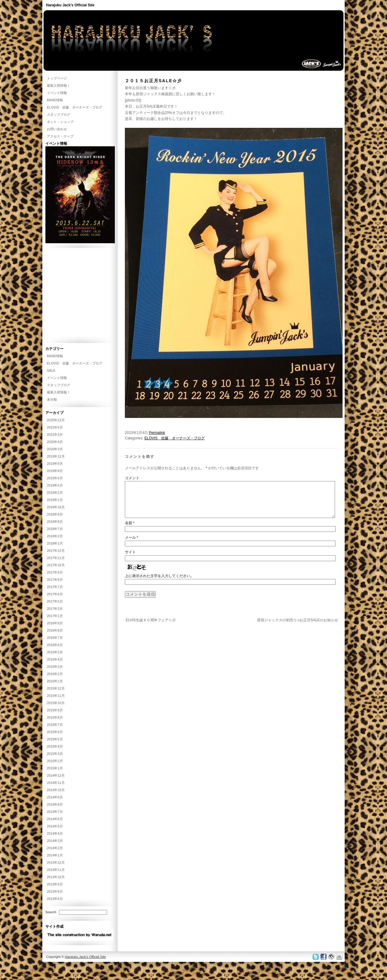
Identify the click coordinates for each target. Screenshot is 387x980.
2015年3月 (55, 754)
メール (132, 545)
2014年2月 (55, 848)
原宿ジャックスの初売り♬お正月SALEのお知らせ (298, 627)
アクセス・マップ (60, 136)
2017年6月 (55, 594)
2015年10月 (56, 703)
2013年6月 (55, 899)
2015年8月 (55, 717)
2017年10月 (56, 565)
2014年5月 (55, 826)
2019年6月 (55, 478)
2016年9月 (55, 623)
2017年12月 (56, 551)
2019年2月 (55, 493)
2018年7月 (55, 529)
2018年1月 (55, 543)
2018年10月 (56, 507)
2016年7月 (55, 638)
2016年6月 (55, 645)
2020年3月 (55, 449)
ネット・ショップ (60, 122)
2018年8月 (55, 522)
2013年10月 (56, 877)
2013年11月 (56, 870)
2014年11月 (56, 783)
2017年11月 (56, 558)
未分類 (52, 399)
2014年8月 (55, 804)
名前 (130, 530)
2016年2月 (55, 674)
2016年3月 (55, 667)
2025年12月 (56, 420)
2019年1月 (55, 500)
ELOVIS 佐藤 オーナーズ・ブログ (175, 438)
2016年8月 (55, 630)
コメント (132, 478)
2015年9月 (55, 710)
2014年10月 (56, 790)
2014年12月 (56, 775)
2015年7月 (55, 725)
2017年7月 (55, 587)
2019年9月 (55, 464)
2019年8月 (55, 471)
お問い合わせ (57, 129)
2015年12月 (56, 688)
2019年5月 (55, 485)
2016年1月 (55, 681)
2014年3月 (55, 841)
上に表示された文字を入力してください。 (159, 583)
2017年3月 (55, 609)
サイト (130, 559)
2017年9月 (55, 572)
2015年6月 (55, 732)
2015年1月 (55, 768)
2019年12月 (56, 456)
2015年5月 (55, 739)
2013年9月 (55, 884)
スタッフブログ (59, 115)
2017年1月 (55, 616)
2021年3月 (55, 435)
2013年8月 (55, 891)
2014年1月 (55, 855)
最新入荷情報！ (59, 86)
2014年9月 (55, 797)
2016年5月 (55, 652)
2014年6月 (55, 819)
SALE (51, 370)
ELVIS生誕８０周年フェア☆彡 (150, 627)
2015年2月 (55, 761)
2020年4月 (55, 442)
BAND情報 (55, 100)
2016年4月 (55, 659)
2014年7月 (55, 812)
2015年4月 (55, 746)
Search (51, 912)
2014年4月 (55, 833)
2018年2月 (55, 536)
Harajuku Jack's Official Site (70, 5)
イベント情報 (57, 93)
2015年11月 (56, 696)
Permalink (157, 433)
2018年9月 (55, 514)
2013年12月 (56, 862)
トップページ (57, 78)
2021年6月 (55, 427)
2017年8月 (55, 580)
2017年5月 (55, 601)
